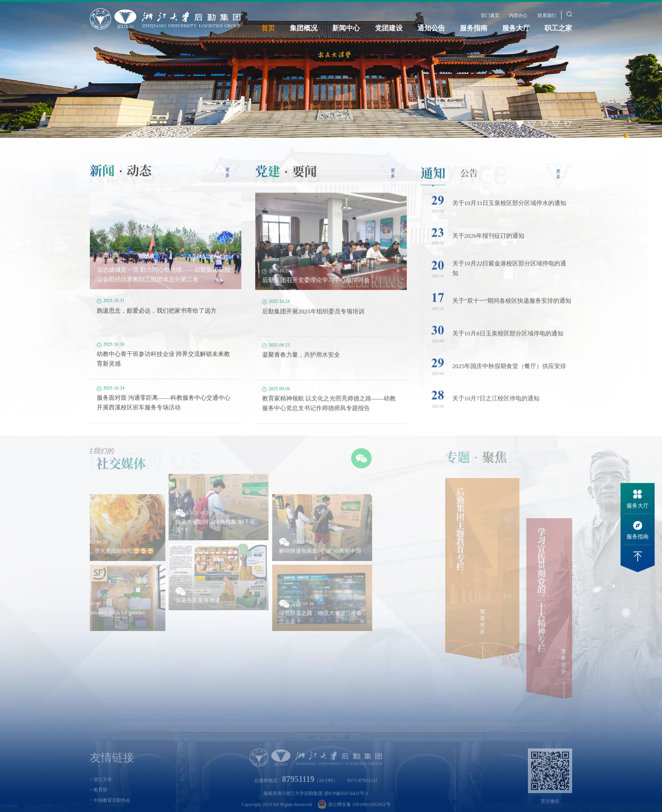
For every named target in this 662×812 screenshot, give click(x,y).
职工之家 (558, 28)
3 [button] (544, 124)
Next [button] (231, 249)
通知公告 (431, 28)
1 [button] (520, 124)
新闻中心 (346, 28)
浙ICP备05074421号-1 (346, 806)
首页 (268, 28)
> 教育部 (99, 803)
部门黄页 (490, 15)
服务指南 (474, 28)
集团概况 (304, 28)
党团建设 (389, 28)
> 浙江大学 (101, 792)
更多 (228, 181)
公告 (469, 183)
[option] (331, 69)
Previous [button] (100, 249)
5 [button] (568, 124)
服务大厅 (516, 28)
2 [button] (532, 124)
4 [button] (556, 124)
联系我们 (547, 15)
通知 (433, 184)
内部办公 (518, 15)
